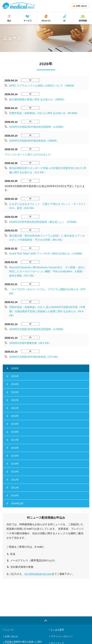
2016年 (15, 448)
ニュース (9, 630)
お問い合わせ (11, 636)
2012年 (15, 480)
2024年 (15, 384)
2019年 (15, 424)
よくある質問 (57, 630)
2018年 (15, 432)
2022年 (15, 400)
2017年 (15, 440)
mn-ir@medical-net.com (38, 574)
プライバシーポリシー (62, 636)
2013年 (15, 472)
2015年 (15, 456)
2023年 (15, 392)
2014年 (15, 464)
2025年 (15, 376)
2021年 (15, 408)
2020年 (15, 416)
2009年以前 (17, 503)
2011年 (15, 488)
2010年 (15, 496)
